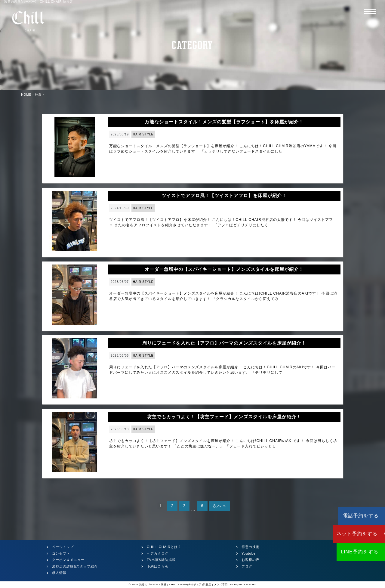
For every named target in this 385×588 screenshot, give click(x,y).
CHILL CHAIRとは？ (164, 547)
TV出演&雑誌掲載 (161, 560)
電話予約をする (349, 516)
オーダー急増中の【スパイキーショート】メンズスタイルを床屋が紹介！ (224, 269)
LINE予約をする (349, 552)
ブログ (247, 566)
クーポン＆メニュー (68, 560)
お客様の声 (251, 560)
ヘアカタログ (158, 553)
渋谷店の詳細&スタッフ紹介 (75, 566)
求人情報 (59, 573)
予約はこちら (158, 566)
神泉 (38, 95)
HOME (26, 95)
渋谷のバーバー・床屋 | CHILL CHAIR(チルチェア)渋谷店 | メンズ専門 (183, 585)
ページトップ (63, 547)
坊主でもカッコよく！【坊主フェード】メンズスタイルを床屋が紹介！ (224, 417)
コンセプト (61, 553)
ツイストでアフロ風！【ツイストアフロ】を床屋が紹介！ (224, 195)
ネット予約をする (349, 534)
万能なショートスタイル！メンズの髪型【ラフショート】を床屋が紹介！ (224, 122)
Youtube (249, 553)
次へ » (219, 506)
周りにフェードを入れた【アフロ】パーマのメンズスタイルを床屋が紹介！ (224, 343)
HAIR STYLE (143, 134)
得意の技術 (251, 547)
